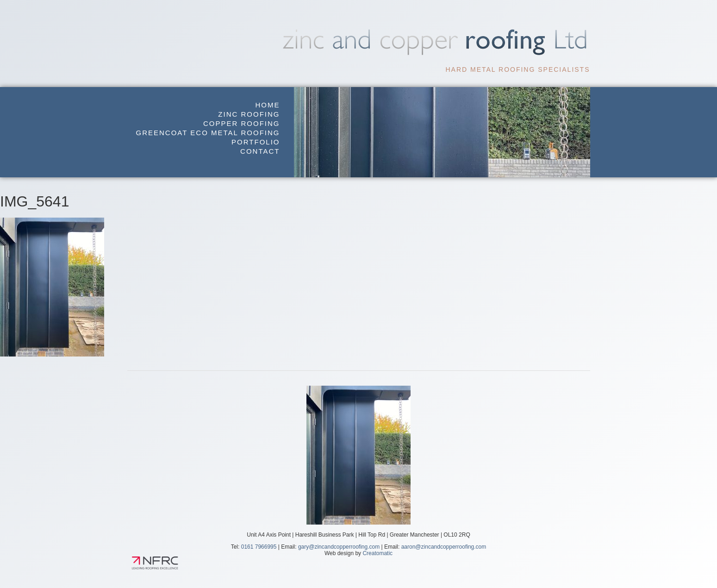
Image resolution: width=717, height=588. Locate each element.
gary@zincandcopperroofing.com (339, 547)
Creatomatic (377, 553)
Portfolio (256, 142)
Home (268, 105)
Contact (260, 151)
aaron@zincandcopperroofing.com (444, 547)
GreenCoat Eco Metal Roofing (208, 133)
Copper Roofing (242, 123)
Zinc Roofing (249, 114)
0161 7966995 (259, 547)
